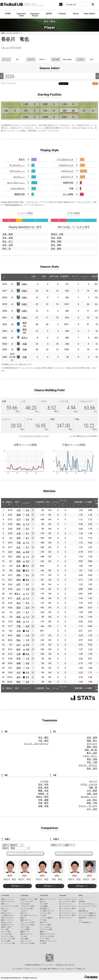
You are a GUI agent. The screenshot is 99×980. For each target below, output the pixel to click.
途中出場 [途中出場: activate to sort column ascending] (54, 277)
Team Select (89, 14)
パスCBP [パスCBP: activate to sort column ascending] (88, 503)
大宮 (19, 510)
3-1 (27, 538)
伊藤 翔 (93, 787)
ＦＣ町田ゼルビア (7, 915)
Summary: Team (21, 15)
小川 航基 (92, 791)
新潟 (19, 580)
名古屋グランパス (7, 925)
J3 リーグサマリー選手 (67, 915)
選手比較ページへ (74, 853)
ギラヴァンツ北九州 (47, 936)
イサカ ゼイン (90, 756)
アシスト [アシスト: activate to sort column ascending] (63, 503)
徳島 (19, 575)
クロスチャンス (66, 165)
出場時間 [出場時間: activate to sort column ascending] (64, 277)
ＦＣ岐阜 (43, 915)
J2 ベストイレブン (66, 911)
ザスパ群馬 (44, 904)
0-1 (27, 566)
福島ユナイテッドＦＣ (48, 899)
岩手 (19, 584)
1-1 (28, 524)
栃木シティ (24, 913)
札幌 (25, 344)
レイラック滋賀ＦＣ (47, 918)
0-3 (27, 580)
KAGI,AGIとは (83, 911)
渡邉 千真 (92, 803)
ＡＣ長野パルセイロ (47, 911)
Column (62, 14)
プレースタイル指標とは (87, 913)
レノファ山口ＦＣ (46, 927)
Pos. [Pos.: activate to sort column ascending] (48, 503)
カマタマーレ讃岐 (46, 929)
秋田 (19, 571)
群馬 (19, 561)
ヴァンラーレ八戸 (27, 902)
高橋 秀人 (92, 741)
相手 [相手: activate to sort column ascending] (17, 503)
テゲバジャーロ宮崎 (27, 943)
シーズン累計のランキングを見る (83, 436)
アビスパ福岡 (6, 941)
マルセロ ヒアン (89, 797)
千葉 (19, 543)
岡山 (19, 524)
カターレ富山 (25, 927)
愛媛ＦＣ (43, 932)
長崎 (19, 515)
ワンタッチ (17, 165)
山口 (19, 589)
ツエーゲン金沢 (45, 913)
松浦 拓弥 (43, 787)
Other (81, 895)
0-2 (27, 654)
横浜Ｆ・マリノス (7, 920)
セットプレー (16, 183)
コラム (81, 899)
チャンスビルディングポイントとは (34, 436)
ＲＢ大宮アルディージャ (29, 915)
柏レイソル (5, 909)
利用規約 (29, 965)
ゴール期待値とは (85, 922)
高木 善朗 (56, 245)
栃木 (19, 552)
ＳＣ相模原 (44, 906)
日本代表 (82, 902)
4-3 (27, 682)
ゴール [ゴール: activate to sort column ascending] (74, 277)
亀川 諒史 (92, 753)
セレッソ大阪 (6, 932)
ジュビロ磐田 (25, 929)
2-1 (27, 529)
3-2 (27, 510)
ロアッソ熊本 (44, 939)
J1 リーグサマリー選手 (67, 902)
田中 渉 (7, 249)
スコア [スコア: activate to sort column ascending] (26, 503)
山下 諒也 (92, 809)
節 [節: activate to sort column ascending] (3, 503)
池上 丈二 (8, 241)
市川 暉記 (43, 737)
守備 (71, 188)
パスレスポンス (18, 188)
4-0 (27, 626)
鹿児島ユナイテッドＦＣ (48, 941)
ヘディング (17, 171)
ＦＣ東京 (4, 911)
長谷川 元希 (57, 234)
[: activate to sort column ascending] (10, 277)
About (76, 14)
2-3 (27, 631)
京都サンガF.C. (6, 927)
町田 (19, 557)
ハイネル (44, 781)
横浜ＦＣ (23, 918)
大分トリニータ (26, 941)
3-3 (28, 561)
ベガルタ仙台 (25, 904)
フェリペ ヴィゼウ (88, 806)
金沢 (19, 598)
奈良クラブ (44, 922)
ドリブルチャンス (65, 159)
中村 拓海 (92, 737)
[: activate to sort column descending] (4, 277)
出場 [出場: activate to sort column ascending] (34, 277)
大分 (19, 673)
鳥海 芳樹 (56, 241)
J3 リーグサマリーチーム (68, 913)
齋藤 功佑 (43, 791)
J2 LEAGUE (24, 895)
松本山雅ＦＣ (44, 909)
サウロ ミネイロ (89, 784)
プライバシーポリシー (48, 965)
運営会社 (60, 965)
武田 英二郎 (91, 750)
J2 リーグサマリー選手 (67, 909)
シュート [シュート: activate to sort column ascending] (85, 277)
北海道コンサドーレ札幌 (29, 899)
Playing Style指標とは (14, 205)
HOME (8, 14)
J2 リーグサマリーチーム (68, 906)
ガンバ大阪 (5, 929)
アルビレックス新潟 (27, 925)
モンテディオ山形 (27, 909)
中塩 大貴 (92, 762)
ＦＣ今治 (23, 936)
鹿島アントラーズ (7, 899)
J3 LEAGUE (44, 895)
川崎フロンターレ (7, 918)
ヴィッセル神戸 (6, 934)
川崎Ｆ (25, 284)
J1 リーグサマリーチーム (68, 899)
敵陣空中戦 (20, 194)
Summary (63, 895)
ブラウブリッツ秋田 (27, 906)
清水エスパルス (6, 922)
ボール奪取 (68, 194)
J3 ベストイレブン (66, 918)
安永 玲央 (43, 784)
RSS (95, 84)
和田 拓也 (92, 747)
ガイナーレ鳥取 (45, 925)
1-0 (27, 515)
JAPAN (49, 14)
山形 (19, 533)
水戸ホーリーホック (8, 902)
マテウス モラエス (88, 765)
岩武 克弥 (92, 759)
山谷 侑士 (92, 800)
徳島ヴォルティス (27, 934)
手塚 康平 (43, 803)
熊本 (19, 566)
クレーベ (93, 781)
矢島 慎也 (8, 234)
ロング (19, 177)
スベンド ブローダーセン (36, 744)
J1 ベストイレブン (66, 904)
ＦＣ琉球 (43, 943)
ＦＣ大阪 (43, 920)
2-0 (27, 608)
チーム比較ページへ (25, 853)
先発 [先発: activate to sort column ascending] (44, 277)
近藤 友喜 (43, 806)
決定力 (22, 159)
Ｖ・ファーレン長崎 (8, 943)
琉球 (19, 538)
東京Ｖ (25, 338)
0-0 (28, 552)
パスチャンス (67, 171)
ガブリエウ (92, 744)
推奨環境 (36, 965)
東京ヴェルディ (6, 913)
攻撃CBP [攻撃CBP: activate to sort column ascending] (78, 503)
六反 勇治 (43, 741)
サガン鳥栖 (24, 939)
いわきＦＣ (24, 911)
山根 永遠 (92, 794)
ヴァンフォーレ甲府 (27, 922)
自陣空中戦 (68, 183)
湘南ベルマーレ (26, 920)
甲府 (19, 529)
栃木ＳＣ (43, 902)
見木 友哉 (8, 238)
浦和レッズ (5, 904)
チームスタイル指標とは (87, 915)
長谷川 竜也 (42, 797)
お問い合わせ (69, 965)
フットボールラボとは (86, 904)
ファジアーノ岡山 (7, 936)
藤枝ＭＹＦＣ (25, 932)
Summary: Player (35, 15)
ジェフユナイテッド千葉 (10, 906)
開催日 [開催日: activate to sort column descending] (9, 503)
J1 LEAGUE (5, 895)
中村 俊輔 (43, 800)
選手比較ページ (17, 886)
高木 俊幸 (56, 249)
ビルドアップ (67, 177)
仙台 (19, 547)
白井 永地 (8, 245)
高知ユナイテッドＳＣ (48, 934)
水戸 (19, 520)
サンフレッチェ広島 (8, 939)
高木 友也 (92, 768)
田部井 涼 (43, 794)
